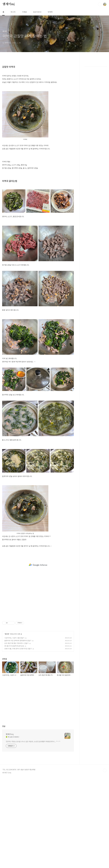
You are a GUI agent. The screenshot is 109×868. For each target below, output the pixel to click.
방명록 (50, 12)
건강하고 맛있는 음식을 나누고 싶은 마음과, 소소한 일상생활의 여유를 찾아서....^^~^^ (33, 741)
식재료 (24, 12)
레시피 (13, 12)
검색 (100, 4)
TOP (105, 770)
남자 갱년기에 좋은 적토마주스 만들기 (16, 643)
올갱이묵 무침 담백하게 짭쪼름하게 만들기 (18, 641)
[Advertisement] (38, 565)
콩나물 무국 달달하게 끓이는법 (14, 646)
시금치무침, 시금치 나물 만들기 (14, 638)
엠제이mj (9, 4)
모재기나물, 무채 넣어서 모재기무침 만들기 (18, 649)
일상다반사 (37, 12)
